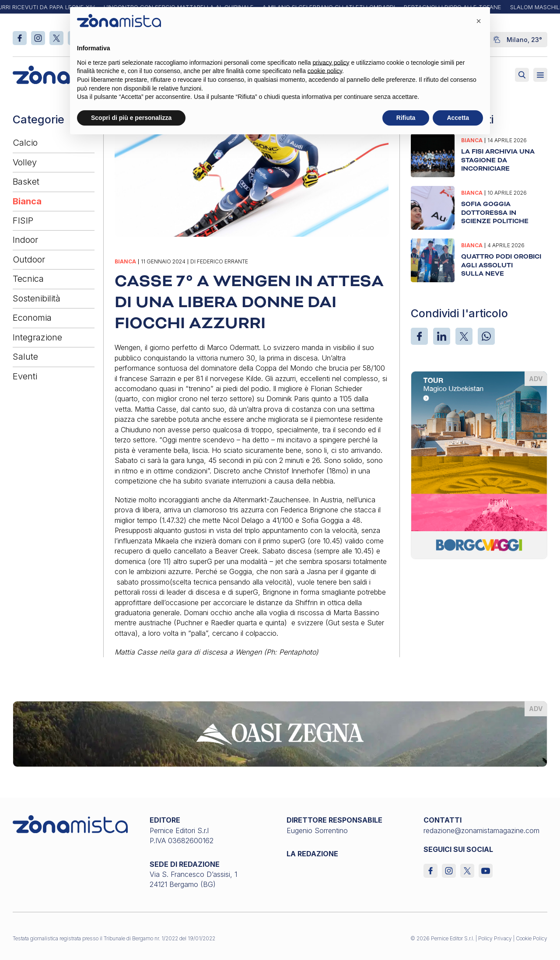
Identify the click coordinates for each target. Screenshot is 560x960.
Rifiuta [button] (406, 118)
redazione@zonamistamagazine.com (481, 830)
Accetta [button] (458, 118)
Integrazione (37, 337)
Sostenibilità (37, 298)
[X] (464, 336)
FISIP (23, 221)
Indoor (25, 240)
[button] (479, 21)
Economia (32, 318)
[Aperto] (540, 75)
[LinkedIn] (442, 336)
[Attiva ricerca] (522, 75)
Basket (26, 182)
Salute (25, 357)
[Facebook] (419, 336)
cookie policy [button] (325, 71)
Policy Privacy (495, 938)
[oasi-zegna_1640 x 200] (280, 733)
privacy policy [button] (331, 63)
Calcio (25, 143)
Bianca (27, 201)
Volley (25, 162)
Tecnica (28, 279)
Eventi (25, 376)
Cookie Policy (532, 938)
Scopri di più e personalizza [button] (131, 118)
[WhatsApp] (486, 336)
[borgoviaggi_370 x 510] (479, 464)
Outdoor (29, 259)
